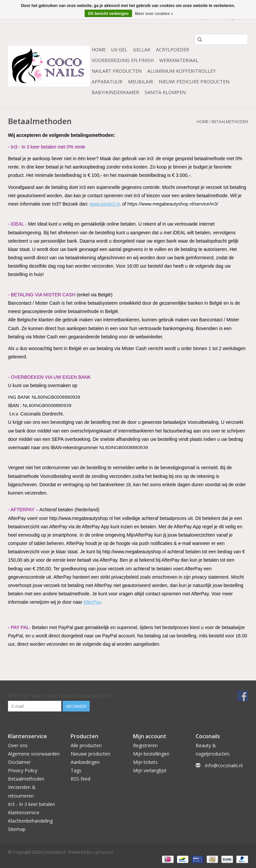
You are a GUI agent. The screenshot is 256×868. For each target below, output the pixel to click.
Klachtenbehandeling (30, 821)
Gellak (142, 50)
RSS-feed (80, 779)
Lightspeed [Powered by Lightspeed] (103, 852)
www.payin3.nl (105, 204)
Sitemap (17, 829)
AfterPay (92, 602)
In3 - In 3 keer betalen (31, 804)
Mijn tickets (145, 762)
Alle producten (86, 745)
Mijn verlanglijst (150, 770)
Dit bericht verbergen (108, 14)
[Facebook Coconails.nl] (243, 696)
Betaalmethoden (230, 122)
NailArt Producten (117, 71)
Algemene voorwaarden (34, 754)
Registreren (145, 745)
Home (99, 50)
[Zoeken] (221, 39)
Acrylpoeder (172, 50)
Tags (76, 770)
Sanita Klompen (165, 92)
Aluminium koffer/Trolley (181, 71)
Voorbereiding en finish (123, 60)
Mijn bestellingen (151, 754)
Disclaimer (19, 762)
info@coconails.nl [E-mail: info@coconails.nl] (224, 765)
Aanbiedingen (85, 762)
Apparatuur (107, 82)
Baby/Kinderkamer (115, 92)
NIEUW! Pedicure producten (194, 82)
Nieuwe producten (90, 754)
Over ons (18, 745)
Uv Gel (119, 50)
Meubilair (140, 82)
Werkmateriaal (179, 60)
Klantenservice (24, 812)
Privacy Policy (23, 770)
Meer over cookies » (154, 14)
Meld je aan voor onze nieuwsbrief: (59, 696)
